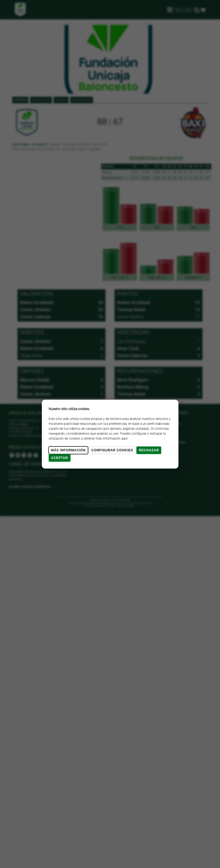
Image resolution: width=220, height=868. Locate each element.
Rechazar (149, 450)
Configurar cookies (112, 450)
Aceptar (60, 458)
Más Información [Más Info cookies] (68, 450)
